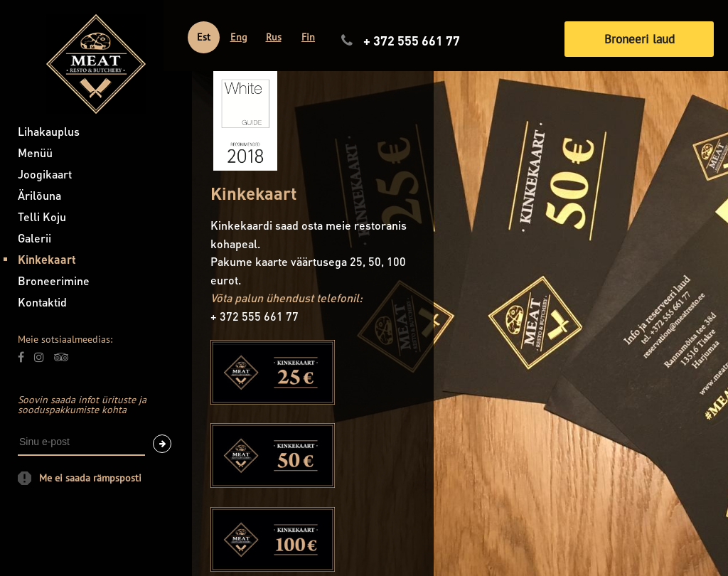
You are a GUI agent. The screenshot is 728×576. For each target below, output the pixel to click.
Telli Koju (42, 217)
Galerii (34, 238)
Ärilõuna (39, 195)
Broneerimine (54, 281)
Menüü (35, 153)
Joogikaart (45, 174)
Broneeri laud (639, 39)
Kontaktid (42, 302)
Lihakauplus (49, 131)
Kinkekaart (47, 259)
